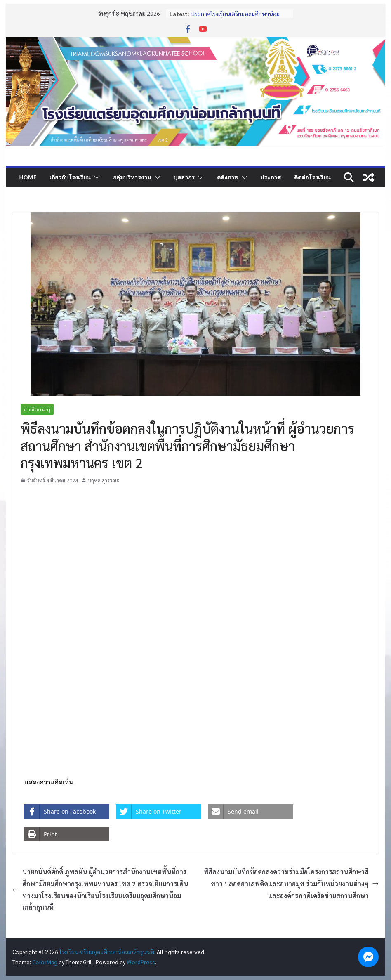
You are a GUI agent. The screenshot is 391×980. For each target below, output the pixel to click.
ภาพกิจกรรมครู (37, 409)
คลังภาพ (227, 177)
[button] (95, 177)
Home (28, 177)
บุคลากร (184, 177)
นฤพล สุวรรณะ (104, 480)
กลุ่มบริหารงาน (132, 177)
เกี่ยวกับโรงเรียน (70, 177)
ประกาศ (271, 177)
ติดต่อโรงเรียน (312, 177)
